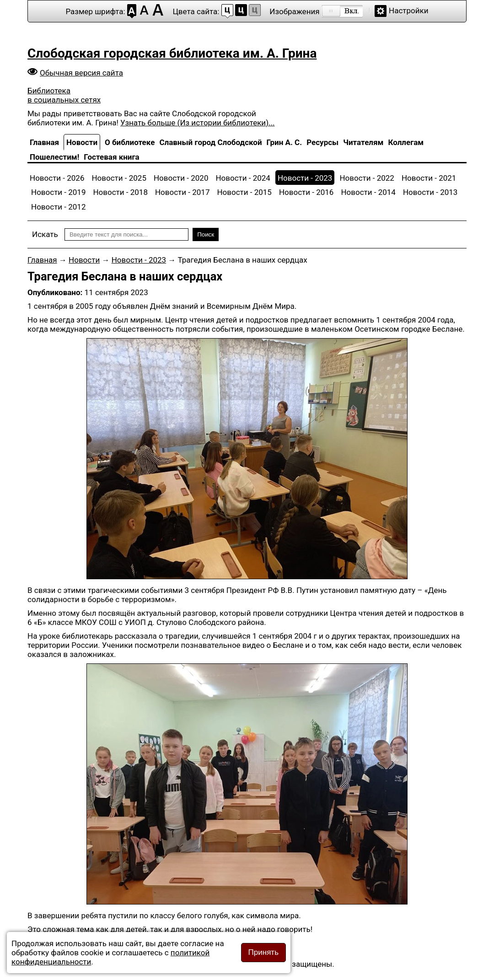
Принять (263, 952)
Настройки (409, 11)
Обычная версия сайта (81, 73)
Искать (45, 234)
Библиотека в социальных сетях (64, 95)
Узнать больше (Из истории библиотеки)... (197, 123)
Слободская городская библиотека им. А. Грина (172, 53)
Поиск (206, 234)
